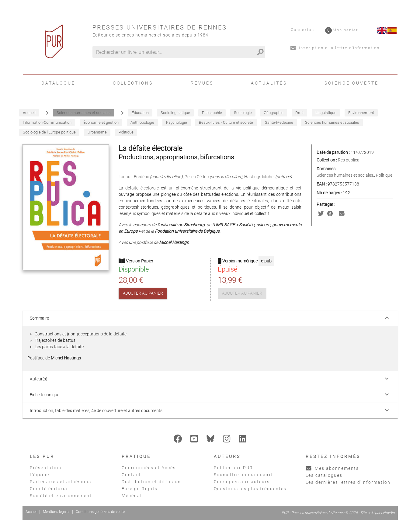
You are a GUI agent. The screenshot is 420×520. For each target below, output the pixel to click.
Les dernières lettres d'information (348, 482)
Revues (202, 83)
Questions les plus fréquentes (250, 489)
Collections (133, 83)
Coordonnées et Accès (149, 468)
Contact (131, 475)
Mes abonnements (332, 468)
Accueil (31, 512)
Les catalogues (324, 475)
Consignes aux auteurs (242, 482)
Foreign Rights (140, 489)
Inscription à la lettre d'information (335, 48)
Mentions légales (57, 512)
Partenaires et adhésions (61, 482)
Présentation (46, 468)
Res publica (349, 160)
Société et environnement (61, 496)
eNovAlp (388, 513)
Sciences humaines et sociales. (345, 175)
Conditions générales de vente (100, 512)
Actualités (269, 83)
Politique (384, 175)
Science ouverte (352, 83)
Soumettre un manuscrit (243, 475)
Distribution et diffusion (151, 482)
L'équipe (40, 475)
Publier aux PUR (233, 468)
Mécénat (132, 496)
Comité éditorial (49, 489)
